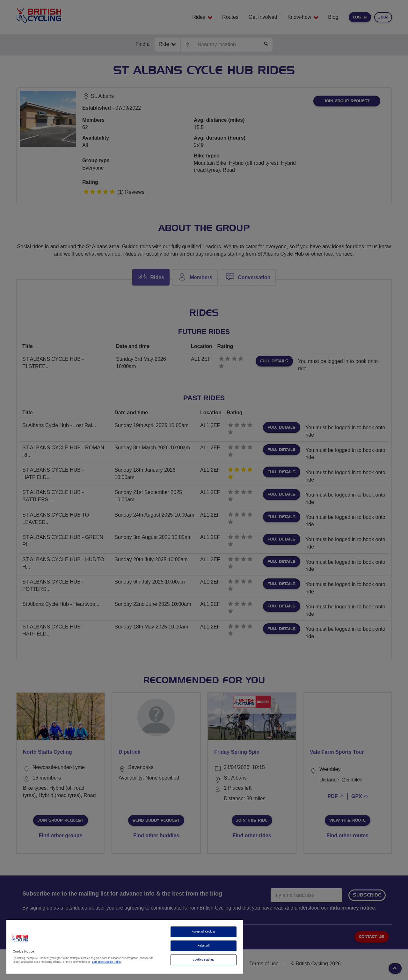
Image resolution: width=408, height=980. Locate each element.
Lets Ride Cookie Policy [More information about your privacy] (107, 962)
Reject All (204, 946)
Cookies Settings (204, 960)
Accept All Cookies (204, 932)
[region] (125, 947)
